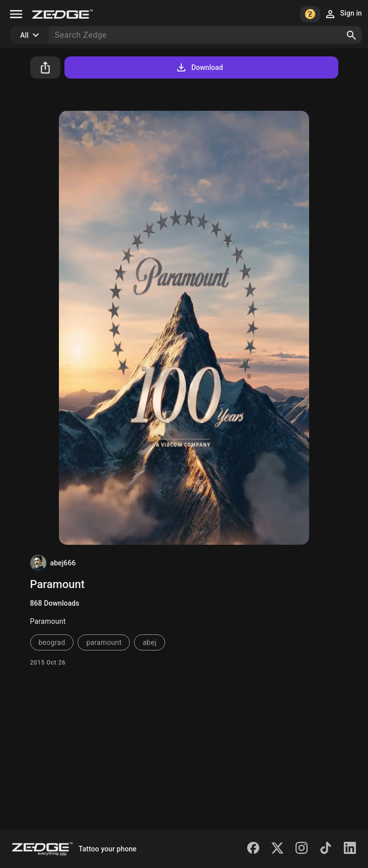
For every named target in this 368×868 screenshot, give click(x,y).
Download (199, 67)
